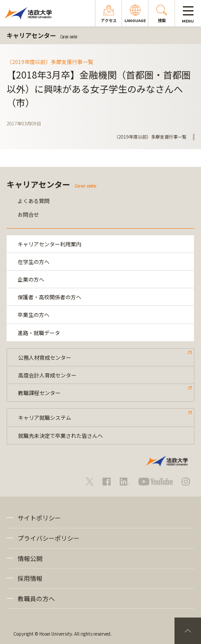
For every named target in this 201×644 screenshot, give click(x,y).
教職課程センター (39, 393)
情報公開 (30, 558)
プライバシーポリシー (49, 538)
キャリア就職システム (45, 417)
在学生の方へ (34, 262)
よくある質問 (34, 201)
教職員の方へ (36, 599)
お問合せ (28, 214)
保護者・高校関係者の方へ (49, 297)
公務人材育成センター (45, 357)
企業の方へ (31, 279)
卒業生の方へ (34, 314)
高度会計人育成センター (47, 375)
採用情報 (30, 578)
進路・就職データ (39, 333)
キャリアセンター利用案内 (49, 244)
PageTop (188, 631)
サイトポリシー (39, 518)
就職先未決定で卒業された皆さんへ (61, 435)
